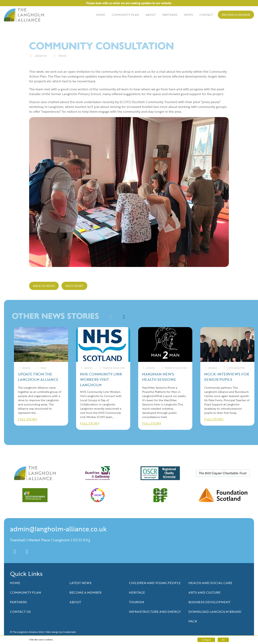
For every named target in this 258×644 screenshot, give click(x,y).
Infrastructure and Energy (155, 612)
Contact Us (20, 612)
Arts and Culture (204, 592)
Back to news (44, 286)
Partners (170, 15)
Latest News (80, 583)
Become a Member (236, 15)
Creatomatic (69, 632)
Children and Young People (155, 583)
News (188, 15)
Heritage (137, 592)
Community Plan (125, 15)
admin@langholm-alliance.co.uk (58, 529)
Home (101, 15)
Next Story (74, 286)
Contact (206, 15)
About (151, 15)
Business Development (209, 602)
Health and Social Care (210, 583)
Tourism (137, 602)
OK (223, 640)
